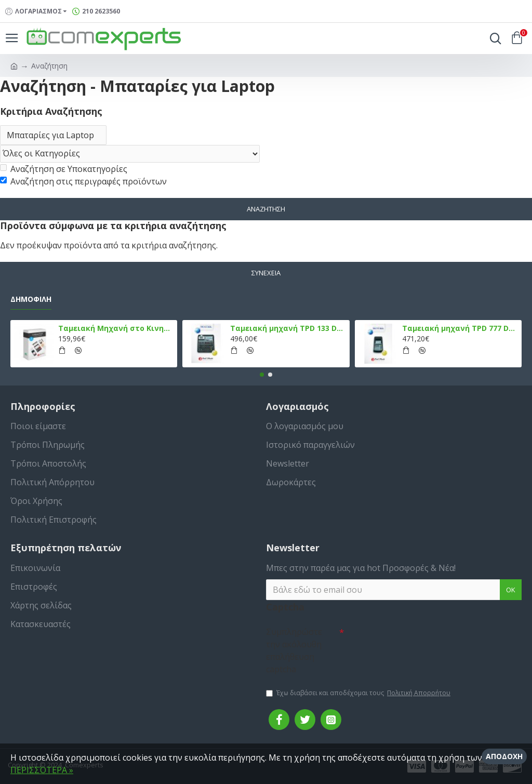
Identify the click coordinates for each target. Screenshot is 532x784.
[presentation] (417, 641)
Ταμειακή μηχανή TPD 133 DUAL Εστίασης (288, 328)
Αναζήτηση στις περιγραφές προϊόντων (83, 181)
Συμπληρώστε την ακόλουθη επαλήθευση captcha (294, 650)
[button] (262, 375)
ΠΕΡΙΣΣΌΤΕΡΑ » (42, 770)
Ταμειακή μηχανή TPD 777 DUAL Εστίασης (460, 328)
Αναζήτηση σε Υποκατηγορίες (64, 169)
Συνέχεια (266, 273)
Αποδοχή (504, 756)
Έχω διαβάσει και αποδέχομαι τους (359, 693)
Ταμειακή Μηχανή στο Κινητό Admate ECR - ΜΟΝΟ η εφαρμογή (116, 328)
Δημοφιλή (31, 299)
